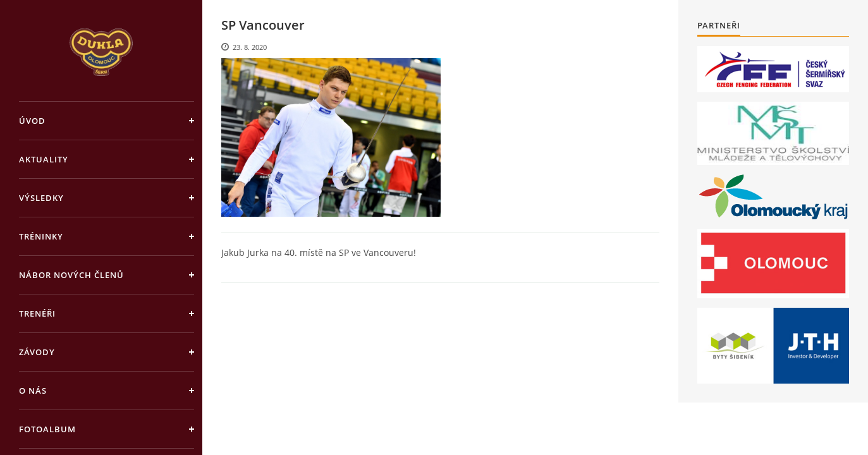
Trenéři (37, 313)
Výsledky (41, 198)
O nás (33, 391)
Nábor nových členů (71, 275)
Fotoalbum (47, 429)
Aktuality (44, 159)
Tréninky (41, 236)
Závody (37, 352)
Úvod (32, 121)
